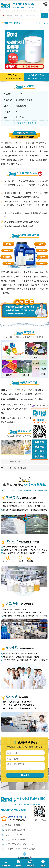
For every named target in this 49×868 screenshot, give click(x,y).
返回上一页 (41, 23)
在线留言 (31, 863)
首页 (43, 863)
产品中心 (18, 863)
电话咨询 (6, 863)
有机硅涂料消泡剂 (18, 468)
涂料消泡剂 (15, 461)
